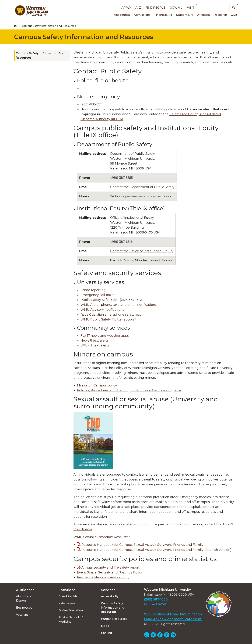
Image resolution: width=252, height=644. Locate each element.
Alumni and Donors (24, 598)
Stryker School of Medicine (71, 620)
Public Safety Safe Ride (99, 300)
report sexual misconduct (129, 524)
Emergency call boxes (98, 295)
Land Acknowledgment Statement (173, 619)
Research (220, 15)
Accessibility (110, 596)
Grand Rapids (68, 596)
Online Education (71, 610)
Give (234, 15)
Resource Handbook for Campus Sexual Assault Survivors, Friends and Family (142, 545)
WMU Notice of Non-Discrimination (173, 614)
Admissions (142, 15)
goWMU (176, 8)
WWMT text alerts (95, 345)
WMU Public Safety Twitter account (108, 319)
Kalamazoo (67, 603)
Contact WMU (156, 604)
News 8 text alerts (95, 341)
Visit (191, 8)
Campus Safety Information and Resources (84, 37)
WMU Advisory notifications (102, 310)
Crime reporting (93, 290)
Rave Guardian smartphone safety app (111, 315)
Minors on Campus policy (97, 385)
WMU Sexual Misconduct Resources (102, 537)
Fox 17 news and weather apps (105, 336)
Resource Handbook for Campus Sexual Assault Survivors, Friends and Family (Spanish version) (156, 550)
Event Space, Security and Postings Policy (110, 572)
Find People (155, 8)
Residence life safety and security (103, 577)
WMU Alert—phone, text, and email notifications (119, 305)
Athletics (204, 15)
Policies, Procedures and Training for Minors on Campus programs (129, 390)
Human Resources (114, 619)
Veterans (22, 615)
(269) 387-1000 (156, 599)
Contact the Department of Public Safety (142, 187)
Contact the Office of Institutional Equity (142, 251)
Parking (106, 633)
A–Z (138, 8)
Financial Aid (163, 15)
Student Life (185, 15)
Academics (122, 15)
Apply (126, 8)
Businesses (24, 608)
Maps (105, 626)
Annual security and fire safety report (110, 568)
